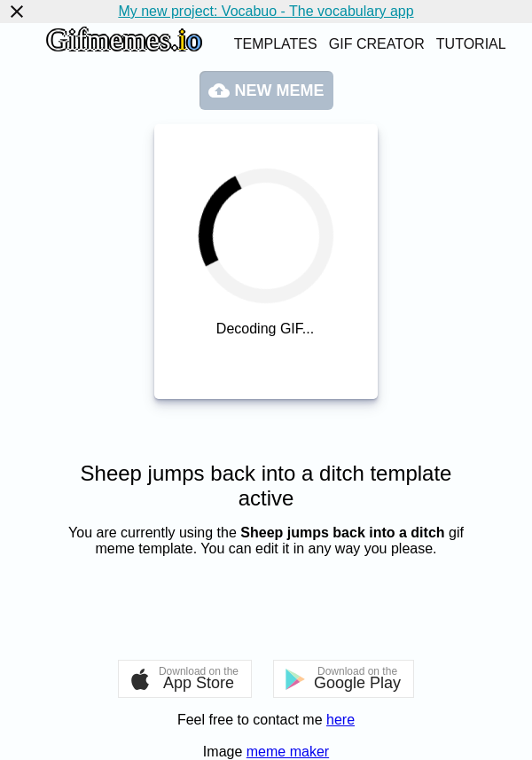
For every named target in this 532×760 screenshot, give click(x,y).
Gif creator (377, 44)
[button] (185, 679)
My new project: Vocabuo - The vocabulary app (266, 11)
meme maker (288, 752)
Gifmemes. (124, 39)
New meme (266, 90)
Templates (276, 44)
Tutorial (471, 44)
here (340, 720)
